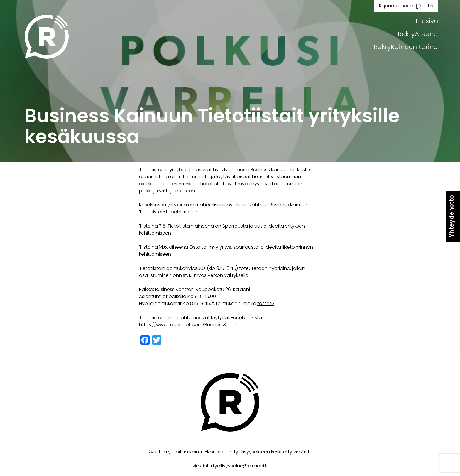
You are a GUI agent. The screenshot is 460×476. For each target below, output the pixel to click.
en (431, 6)
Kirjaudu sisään (396, 6)
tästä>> (266, 303)
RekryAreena (418, 34)
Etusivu (427, 21)
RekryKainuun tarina (406, 47)
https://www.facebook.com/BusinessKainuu (189, 325)
